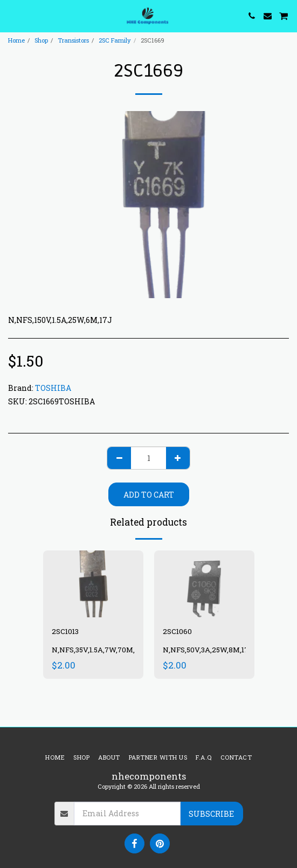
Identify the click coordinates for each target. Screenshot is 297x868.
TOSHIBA (53, 388)
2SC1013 (65, 631)
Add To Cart (149, 495)
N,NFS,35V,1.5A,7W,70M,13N (99, 650)
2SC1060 (177, 631)
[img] (93, 584)
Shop (41, 40)
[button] (12, 16)
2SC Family (115, 40)
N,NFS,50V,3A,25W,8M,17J (208, 650)
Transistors (73, 40)
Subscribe (211, 814)
